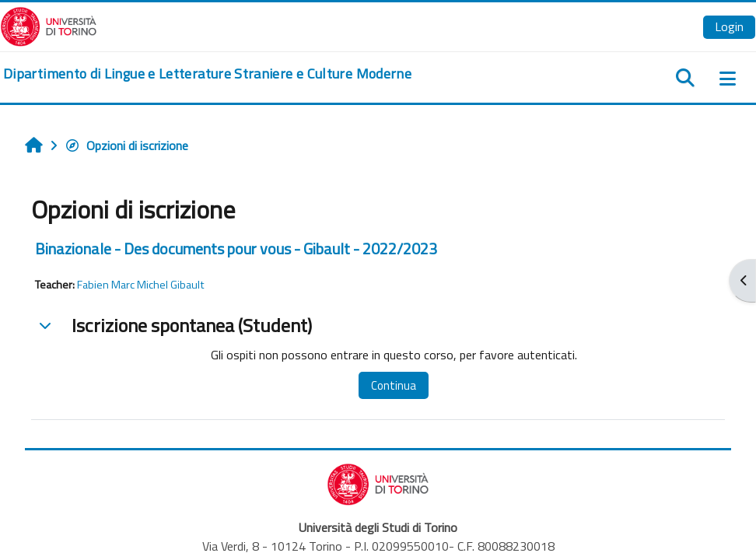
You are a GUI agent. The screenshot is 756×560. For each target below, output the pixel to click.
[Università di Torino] (49, 25)
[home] (207, 74)
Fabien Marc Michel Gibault (141, 285)
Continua (394, 385)
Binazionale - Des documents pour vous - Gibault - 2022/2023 (236, 248)
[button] (45, 325)
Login (729, 26)
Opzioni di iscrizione (126, 145)
